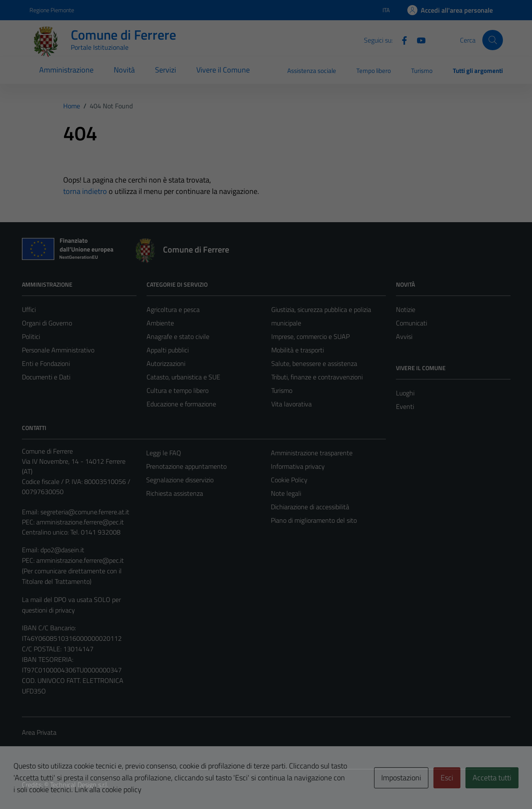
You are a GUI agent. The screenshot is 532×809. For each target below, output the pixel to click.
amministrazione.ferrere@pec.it (80, 522)
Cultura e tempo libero (178, 390)
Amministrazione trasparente (312, 453)
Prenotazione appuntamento (186, 466)
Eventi (405, 406)
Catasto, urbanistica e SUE (183, 377)
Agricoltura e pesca (173, 309)
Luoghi (405, 393)
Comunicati (412, 323)
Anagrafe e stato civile (178, 336)
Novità (124, 70)
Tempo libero (374, 71)
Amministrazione (66, 70)
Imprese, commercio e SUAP (310, 336)
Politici (31, 336)
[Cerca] (492, 40)
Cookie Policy (289, 480)
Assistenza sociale (312, 71)
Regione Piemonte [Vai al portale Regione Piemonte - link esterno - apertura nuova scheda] (52, 10)
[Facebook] (401, 40)
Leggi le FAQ (164, 453)
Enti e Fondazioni (46, 363)
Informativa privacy (298, 466)
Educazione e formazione (181, 404)
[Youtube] (418, 40)
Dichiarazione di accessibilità (310, 507)
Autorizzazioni (166, 363)
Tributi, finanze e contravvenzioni (317, 377)
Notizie (406, 309)
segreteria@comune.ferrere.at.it (85, 512)
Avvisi (404, 336)
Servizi (166, 70)
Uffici (29, 309)
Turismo (422, 71)
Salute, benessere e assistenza (314, 363)
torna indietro (85, 191)
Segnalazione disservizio (180, 480)
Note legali (286, 493)
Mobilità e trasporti (298, 350)
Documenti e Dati (46, 377)
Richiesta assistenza (175, 493)
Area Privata (39, 732)
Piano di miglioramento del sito (314, 520)
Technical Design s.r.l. (79, 785)
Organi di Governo (47, 323)
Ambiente (160, 323)
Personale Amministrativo (58, 350)
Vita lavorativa (291, 404)
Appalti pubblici (168, 350)
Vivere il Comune (223, 70)
